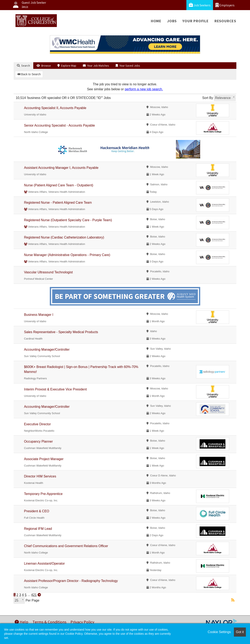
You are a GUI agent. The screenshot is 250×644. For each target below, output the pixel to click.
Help (21, 622)
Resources (225, 21)
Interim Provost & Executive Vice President (55, 389)
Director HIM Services (40, 476)
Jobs (172, 21)
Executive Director (37, 424)
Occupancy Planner (38, 441)
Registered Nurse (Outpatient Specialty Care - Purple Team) (68, 220)
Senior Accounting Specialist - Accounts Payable (59, 125)
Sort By (208, 98)
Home (156, 21)
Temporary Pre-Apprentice (43, 494)
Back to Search (29, 74)
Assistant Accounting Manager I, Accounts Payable (61, 168)
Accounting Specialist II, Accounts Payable (55, 108)
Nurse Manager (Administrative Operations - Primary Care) (67, 255)
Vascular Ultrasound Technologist (48, 272)
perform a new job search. (144, 89)
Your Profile (196, 21)
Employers (225, 5)
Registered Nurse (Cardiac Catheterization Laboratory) (64, 237)
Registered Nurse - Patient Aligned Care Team (58, 203)
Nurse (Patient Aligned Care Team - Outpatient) (59, 185)
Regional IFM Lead (38, 529)
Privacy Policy (82, 622)
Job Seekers (200, 5)
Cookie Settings (219, 632)
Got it (240, 632)
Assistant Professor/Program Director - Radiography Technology (71, 581)
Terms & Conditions (49, 622)
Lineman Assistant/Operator (44, 563)
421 (34, 595)
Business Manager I (39, 315)
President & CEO (37, 511)
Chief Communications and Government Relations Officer (66, 546)
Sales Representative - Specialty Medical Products (61, 332)
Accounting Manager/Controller (47, 350)
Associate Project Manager (44, 459)
